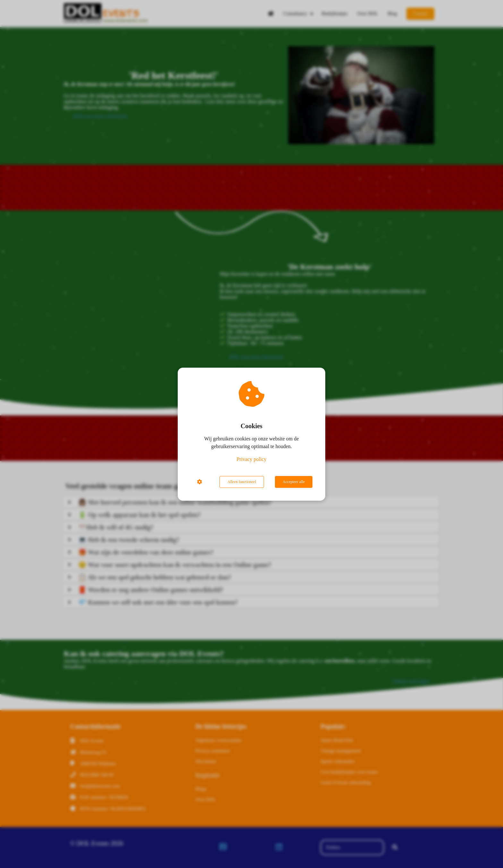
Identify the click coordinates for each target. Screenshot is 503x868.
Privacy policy (252, 459)
